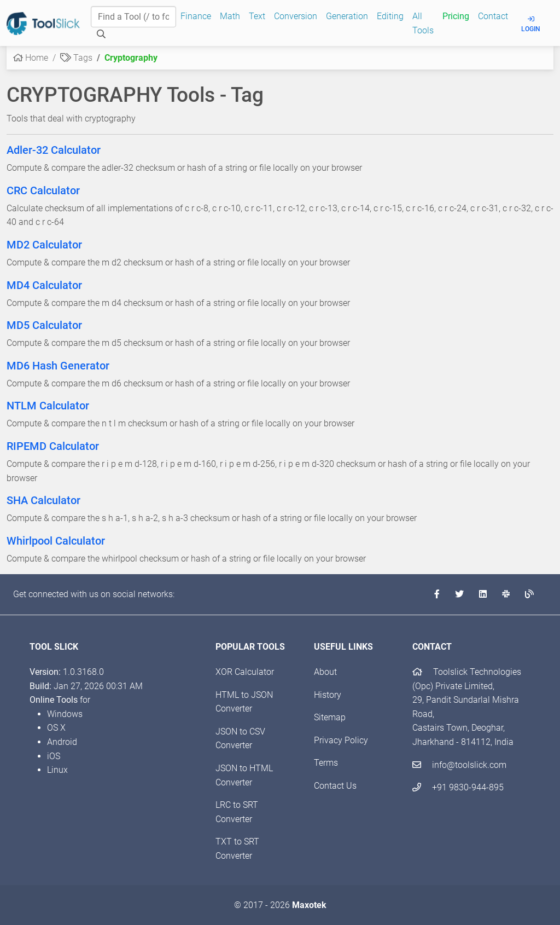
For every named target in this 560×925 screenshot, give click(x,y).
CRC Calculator (43, 190)
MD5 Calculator (44, 325)
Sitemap (330, 717)
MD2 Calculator (44, 245)
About (325, 672)
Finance (196, 16)
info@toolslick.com (459, 765)
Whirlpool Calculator (56, 541)
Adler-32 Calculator (54, 150)
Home (31, 58)
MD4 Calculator (44, 285)
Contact (493, 16)
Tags (76, 58)
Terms (326, 763)
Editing (390, 16)
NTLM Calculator (48, 406)
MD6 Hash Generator (58, 366)
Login (531, 24)
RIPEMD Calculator (53, 446)
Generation (347, 16)
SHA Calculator (43, 500)
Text (257, 16)
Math (230, 16)
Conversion (296, 16)
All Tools (423, 23)
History (328, 695)
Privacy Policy (341, 740)
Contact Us (335, 786)
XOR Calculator (245, 672)
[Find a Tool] (133, 17)
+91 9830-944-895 (458, 787)
